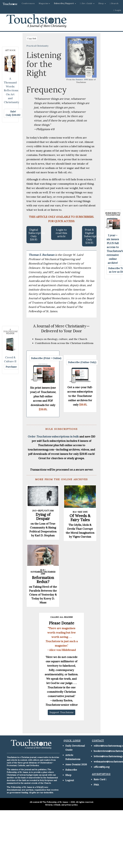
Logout (70, 780)
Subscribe (71, 770)
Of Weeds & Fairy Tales (80, 518)
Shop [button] (102, 3)
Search (114, 3)
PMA (96, 785)
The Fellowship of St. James (55, 802)
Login (117, 10)
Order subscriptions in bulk (53, 436)
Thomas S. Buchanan (42, 255)
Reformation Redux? (43, 580)
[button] (65, 3)
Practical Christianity (37, 46)
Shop (68, 775)
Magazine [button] (44, 3)
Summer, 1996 (82, 80)
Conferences (28, 3)
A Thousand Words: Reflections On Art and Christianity (12, 90)
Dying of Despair (43, 517)
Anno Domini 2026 (76, 764)
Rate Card (99, 779)
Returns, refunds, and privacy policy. (61, 805)
